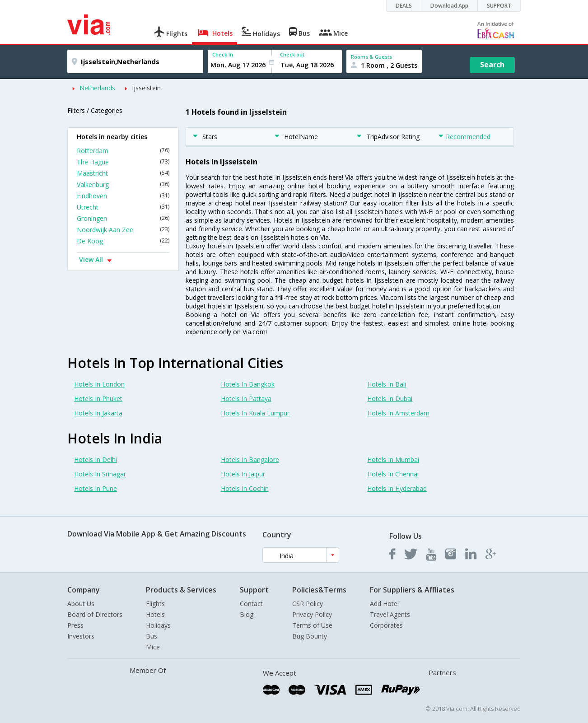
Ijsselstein (146, 88)
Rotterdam (123, 151)
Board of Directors (95, 614)
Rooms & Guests (371, 57)
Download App (449, 6)
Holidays (158, 625)
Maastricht (123, 173)
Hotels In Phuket (98, 399)
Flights (155, 604)
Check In (223, 54)
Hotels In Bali (387, 384)
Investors (81, 636)
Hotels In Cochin (245, 488)
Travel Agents (390, 614)
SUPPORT (499, 6)
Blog (247, 614)
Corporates (386, 625)
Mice (153, 647)
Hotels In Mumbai (393, 459)
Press (75, 625)
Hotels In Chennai (393, 474)
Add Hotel (384, 604)
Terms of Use (312, 625)
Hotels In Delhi (96, 459)
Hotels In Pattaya (246, 399)
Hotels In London (99, 384)
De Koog (123, 241)
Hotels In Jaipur (243, 474)
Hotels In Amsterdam (398, 413)
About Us (81, 604)
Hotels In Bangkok (248, 384)
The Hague (123, 162)
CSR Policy (308, 604)
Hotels (155, 614)
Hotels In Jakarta (98, 413)
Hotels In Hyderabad (397, 488)
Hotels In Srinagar (100, 474)
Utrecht (123, 207)
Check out (292, 54)
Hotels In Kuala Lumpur (255, 413)
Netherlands (97, 88)
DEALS (404, 6)
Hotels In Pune (96, 488)
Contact (251, 604)
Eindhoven (123, 196)
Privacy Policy (312, 614)
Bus (152, 636)
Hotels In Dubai (390, 399)
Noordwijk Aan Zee (123, 230)
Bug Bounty (310, 636)
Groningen (123, 218)
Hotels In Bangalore (250, 459)
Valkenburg (123, 184)
